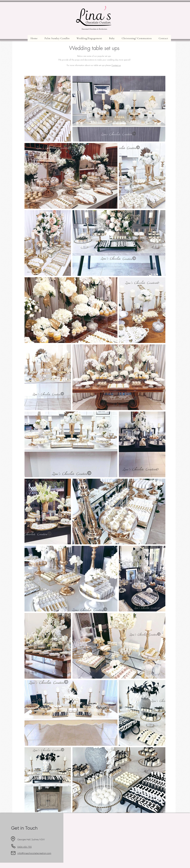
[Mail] (13, 853)
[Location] (13, 839)
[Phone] (13, 846)
